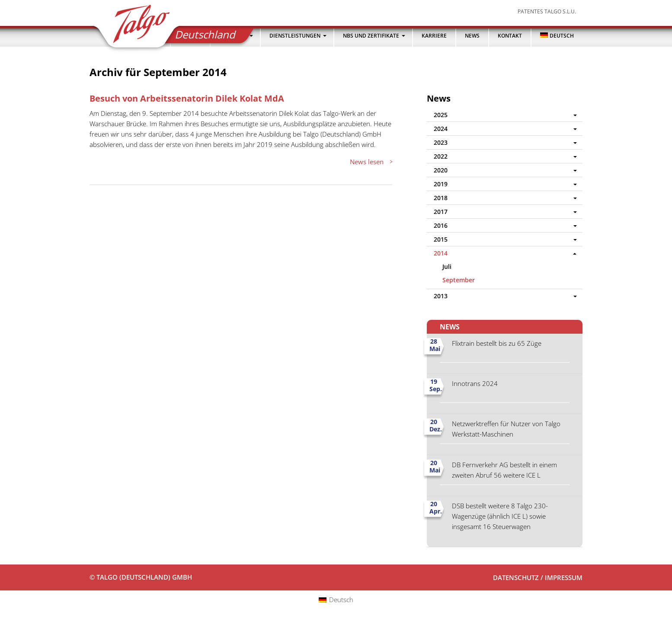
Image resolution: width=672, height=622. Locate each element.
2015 (441, 239)
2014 (441, 253)
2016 (441, 225)
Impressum (564, 577)
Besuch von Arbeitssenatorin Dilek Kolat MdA (187, 98)
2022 (441, 156)
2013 (441, 296)
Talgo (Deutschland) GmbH (136, 27)
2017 (441, 212)
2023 (441, 142)
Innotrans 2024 (475, 383)
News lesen (367, 162)
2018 (441, 198)
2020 (441, 170)
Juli (447, 266)
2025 (441, 115)
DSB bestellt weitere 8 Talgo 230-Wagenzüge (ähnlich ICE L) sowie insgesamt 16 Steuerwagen (500, 516)
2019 (441, 184)
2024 (441, 129)
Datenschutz (516, 577)
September (459, 280)
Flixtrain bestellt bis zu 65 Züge (497, 343)
